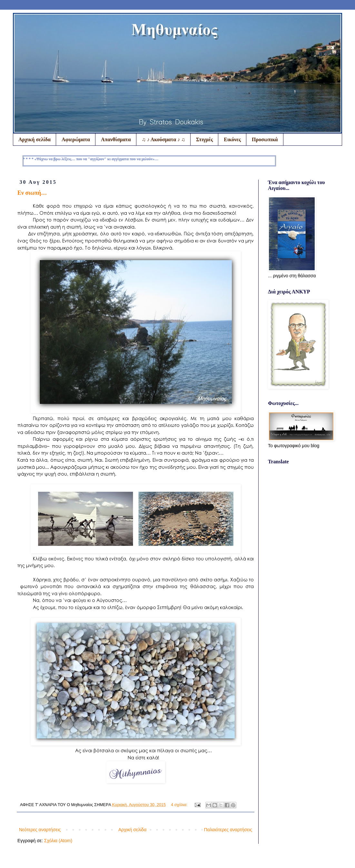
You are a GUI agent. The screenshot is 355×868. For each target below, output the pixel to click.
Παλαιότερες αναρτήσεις (228, 830)
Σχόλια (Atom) (58, 841)
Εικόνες (232, 139)
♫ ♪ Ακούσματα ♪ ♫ (163, 139)
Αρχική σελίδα (35, 139)
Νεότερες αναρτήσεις (40, 830)
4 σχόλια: (180, 805)
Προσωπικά (265, 139)
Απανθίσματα (116, 139)
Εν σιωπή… (32, 193)
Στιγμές (204, 139)
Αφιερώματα (76, 139)
